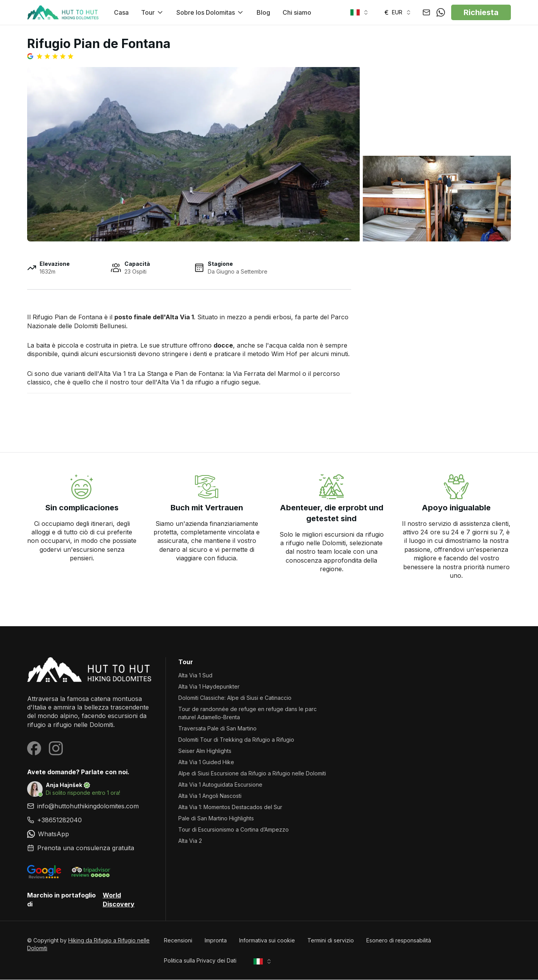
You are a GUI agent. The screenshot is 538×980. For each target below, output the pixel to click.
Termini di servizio (331, 941)
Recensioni (178, 941)
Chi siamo (297, 12)
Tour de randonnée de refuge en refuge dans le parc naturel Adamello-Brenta (247, 713)
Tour (153, 12)
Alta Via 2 (190, 841)
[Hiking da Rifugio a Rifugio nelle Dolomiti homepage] (90, 670)
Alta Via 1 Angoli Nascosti (210, 796)
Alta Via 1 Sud (195, 676)
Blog (263, 12)
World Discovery (119, 900)
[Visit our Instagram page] (56, 749)
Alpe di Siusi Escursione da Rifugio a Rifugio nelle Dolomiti (252, 774)
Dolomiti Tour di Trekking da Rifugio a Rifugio (236, 740)
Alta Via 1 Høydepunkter (209, 687)
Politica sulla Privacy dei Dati (200, 961)
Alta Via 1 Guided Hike (206, 762)
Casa (121, 12)
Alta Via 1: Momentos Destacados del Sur (230, 807)
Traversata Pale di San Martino (217, 729)
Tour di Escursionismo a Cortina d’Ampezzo (234, 830)
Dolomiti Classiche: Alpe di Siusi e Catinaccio (235, 698)
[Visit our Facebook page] (34, 749)
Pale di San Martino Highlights (216, 819)
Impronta (216, 941)
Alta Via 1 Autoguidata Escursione (220, 785)
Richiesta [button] (481, 12)
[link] (90, 820)
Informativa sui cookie (267, 941)
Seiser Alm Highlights (205, 751)
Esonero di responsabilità (399, 941)
